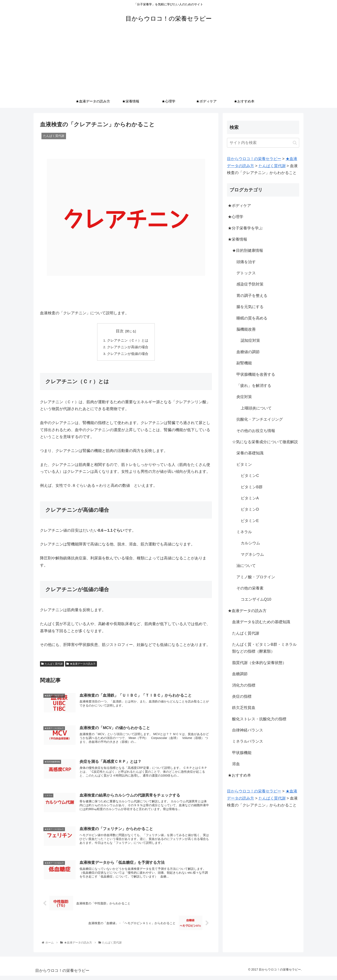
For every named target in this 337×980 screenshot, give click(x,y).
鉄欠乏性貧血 (244, 708)
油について (246, 566)
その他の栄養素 (250, 588)
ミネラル (244, 532)
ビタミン (244, 464)
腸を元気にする (250, 307)
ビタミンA (250, 498)
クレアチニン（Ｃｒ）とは (128, 341)
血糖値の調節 (248, 352)
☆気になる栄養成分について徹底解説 (265, 442)
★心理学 (236, 217)
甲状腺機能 (242, 753)
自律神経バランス (248, 730)
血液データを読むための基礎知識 (261, 622)
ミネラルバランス (248, 741)
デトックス (246, 273)
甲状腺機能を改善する (256, 374)
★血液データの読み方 (81, 665)
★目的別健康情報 (248, 250)
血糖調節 (240, 674)
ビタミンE (250, 521)
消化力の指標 (244, 685)
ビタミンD (250, 509)
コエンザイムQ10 (256, 599)
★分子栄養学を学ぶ (245, 228)
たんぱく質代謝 (52, 665)
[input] (263, 143)
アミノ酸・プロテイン (256, 577)
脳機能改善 (246, 329)
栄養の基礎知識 (250, 453)
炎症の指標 (242, 696)
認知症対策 (250, 340)
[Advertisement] (168, 63)
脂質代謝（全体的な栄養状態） (259, 663)
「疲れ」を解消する (254, 386)
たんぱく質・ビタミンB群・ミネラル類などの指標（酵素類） (264, 648)
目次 (120, 331)
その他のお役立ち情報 (256, 431)
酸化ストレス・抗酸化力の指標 (259, 719)
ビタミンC (250, 476)
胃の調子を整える (252, 296)
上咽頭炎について (256, 408)
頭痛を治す (246, 262)
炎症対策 (244, 397)
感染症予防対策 (250, 284)
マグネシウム (252, 554)
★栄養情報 (237, 239)
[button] (295, 143)
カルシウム (250, 543)
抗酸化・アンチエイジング (260, 419)
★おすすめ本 (239, 775)
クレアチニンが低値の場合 (128, 354)
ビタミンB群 (252, 487)
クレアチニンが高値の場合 (128, 348)
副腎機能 (244, 363)
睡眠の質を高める (252, 318)
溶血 (236, 764)
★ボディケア (239, 206)
